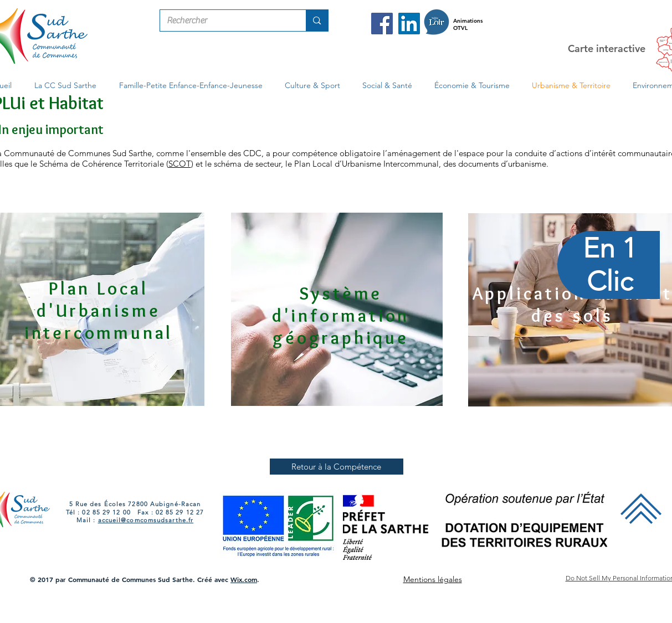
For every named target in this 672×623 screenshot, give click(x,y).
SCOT (180, 164)
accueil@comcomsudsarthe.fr (146, 520)
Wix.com (244, 579)
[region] (609, 312)
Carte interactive (607, 48)
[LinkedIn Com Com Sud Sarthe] (409, 24)
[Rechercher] (225, 20)
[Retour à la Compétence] (337, 467)
